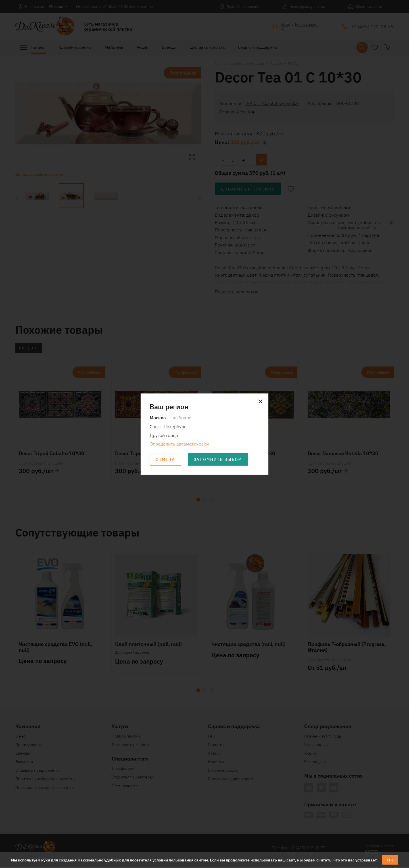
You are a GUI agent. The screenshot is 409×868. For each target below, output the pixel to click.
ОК (390, 860)
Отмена (166, 459)
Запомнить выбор (218, 459)
